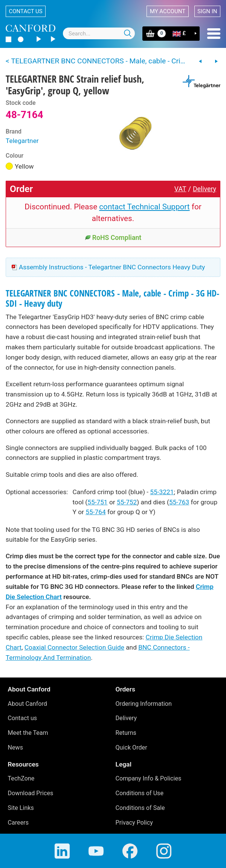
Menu (214, 34)
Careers (18, 823)
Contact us (26, 11)
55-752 (127, 502)
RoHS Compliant (113, 238)
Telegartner (22, 141)
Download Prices (31, 793)
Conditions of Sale (140, 808)
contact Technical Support (144, 207)
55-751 (97, 502)
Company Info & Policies (149, 778)
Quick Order (131, 747)
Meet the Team (28, 733)
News (16, 747)
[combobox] (99, 33)
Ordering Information (144, 704)
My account (168, 11)
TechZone (21, 778)
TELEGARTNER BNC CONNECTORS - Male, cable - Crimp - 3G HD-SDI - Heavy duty (112, 298)
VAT (180, 189)
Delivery (205, 189)
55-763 (179, 502)
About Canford (27, 704)
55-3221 (162, 492)
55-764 (95, 512)
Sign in (207, 11)
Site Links (21, 808)
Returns (126, 733)
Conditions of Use (140, 793)
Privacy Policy (134, 823)
